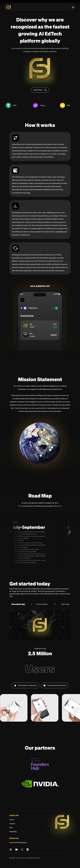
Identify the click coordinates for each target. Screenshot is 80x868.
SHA (11, 832)
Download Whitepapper (18, 847)
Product (12, 828)
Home (12, 824)
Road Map (13, 836)
